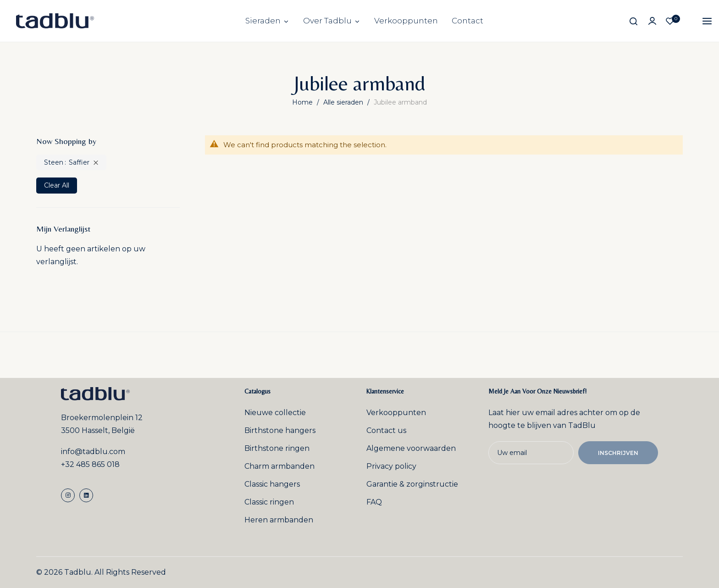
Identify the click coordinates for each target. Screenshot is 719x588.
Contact (467, 21)
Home (303, 102)
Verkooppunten (406, 21)
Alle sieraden (344, 102)
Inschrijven (618, 453)
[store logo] (55, 21)
